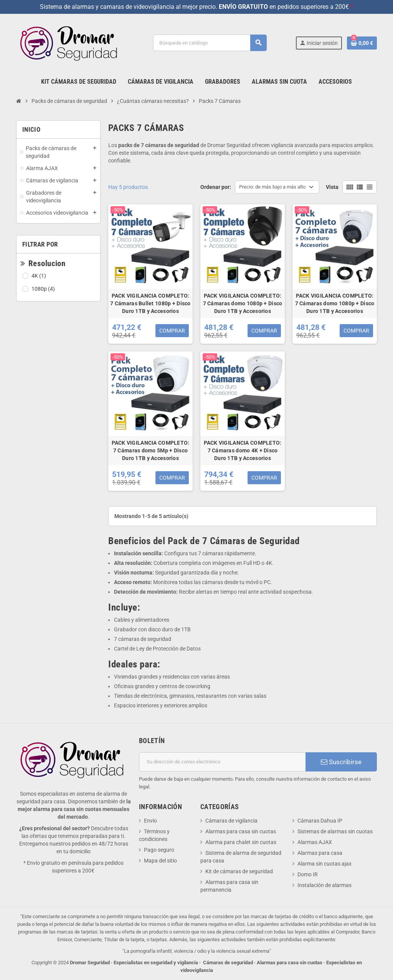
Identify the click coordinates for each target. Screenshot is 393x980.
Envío (150, 821)
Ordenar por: (216, 187)
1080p (44, 289)
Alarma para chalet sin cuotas (241, 842)
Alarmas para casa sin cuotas (241, 831)
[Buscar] (210, 43)
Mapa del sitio (160, 861)
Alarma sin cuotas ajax (324, 864)
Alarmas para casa (320, 853)
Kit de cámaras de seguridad (239, 871)
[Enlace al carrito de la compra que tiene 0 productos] (362, 43)
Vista (332, 187)
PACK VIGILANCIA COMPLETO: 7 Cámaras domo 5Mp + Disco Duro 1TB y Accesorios (151, 450)
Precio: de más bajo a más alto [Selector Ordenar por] (272, 187)
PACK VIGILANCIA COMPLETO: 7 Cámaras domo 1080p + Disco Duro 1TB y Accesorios (243, 303)
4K (39, 276)
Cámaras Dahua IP (320, 821)
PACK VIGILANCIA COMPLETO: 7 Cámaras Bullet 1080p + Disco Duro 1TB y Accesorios (150, 303)
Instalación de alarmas (324, 885)
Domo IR (308, 874)
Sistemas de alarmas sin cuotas (335, 831)
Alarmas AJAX (315, 842)
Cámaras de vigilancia (231, 821)
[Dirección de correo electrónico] (222, 762)
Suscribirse (341, 762)
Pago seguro (159, 850)
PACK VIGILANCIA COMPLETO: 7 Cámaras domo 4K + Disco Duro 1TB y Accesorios (243, 450)
